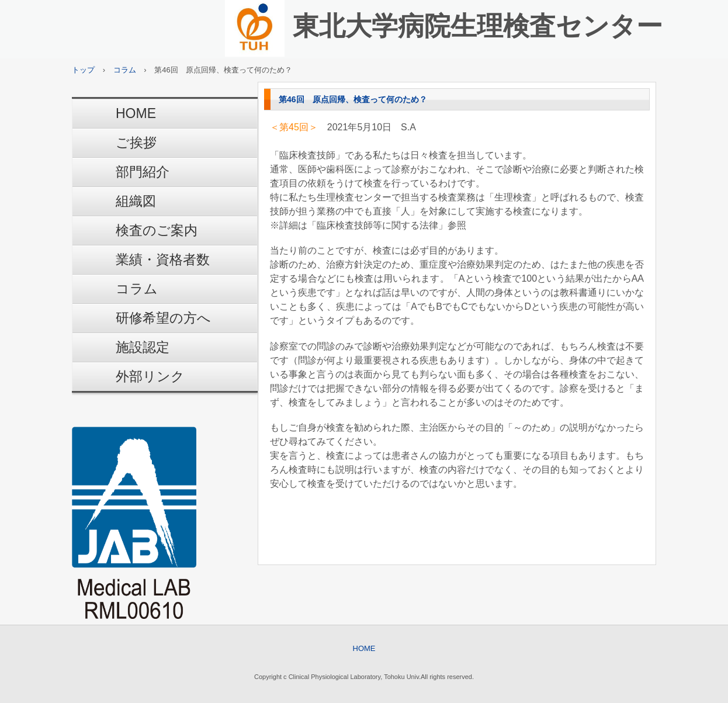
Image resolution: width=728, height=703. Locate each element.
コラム (137, 289)
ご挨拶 (136, 143)
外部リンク (150, 376)
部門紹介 (143, 172)
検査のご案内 (157, 230)
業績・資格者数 (163, 259)
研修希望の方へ (163, 318)
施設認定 (143, 347)
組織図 (136, 201)
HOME (136, 113)
